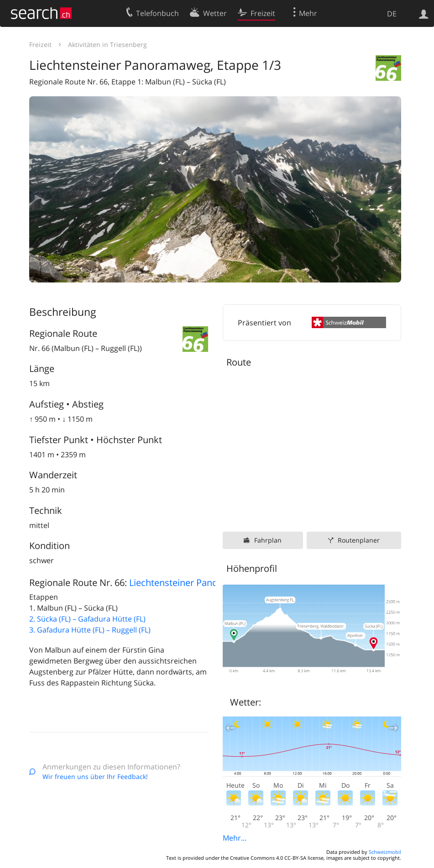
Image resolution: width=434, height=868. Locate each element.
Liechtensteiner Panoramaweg (193, 583)
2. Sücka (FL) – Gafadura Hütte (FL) (87, 619)
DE (392, 14)
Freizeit (40, 44)
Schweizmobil (385, 852)
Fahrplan (268, 540)
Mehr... (235, 838)
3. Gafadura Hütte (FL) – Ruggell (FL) (90, 630)
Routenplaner (359, 540)
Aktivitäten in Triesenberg (107, 44)
